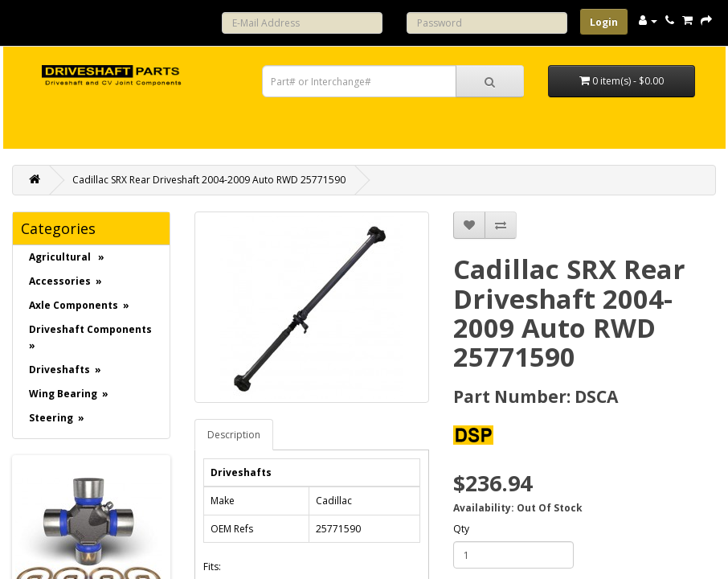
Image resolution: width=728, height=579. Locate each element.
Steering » (57, 418)
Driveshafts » (65, 370)
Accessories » (65, 281)
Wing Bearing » (69, 394)
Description (234, 435)
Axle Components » (79, 305)
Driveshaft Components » (92, 337)
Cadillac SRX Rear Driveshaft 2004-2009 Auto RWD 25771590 (209, 180)
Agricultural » (67, 257)
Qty (461, 529)
